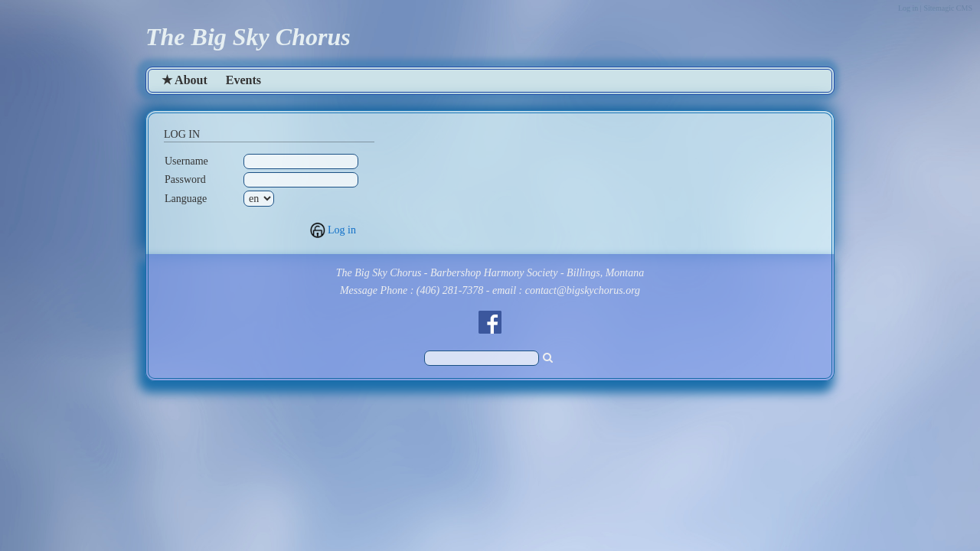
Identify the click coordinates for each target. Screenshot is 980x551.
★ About (185, 80)
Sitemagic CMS (948, 8)
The (165, 37)
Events (243, 80)
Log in (342, 230)
